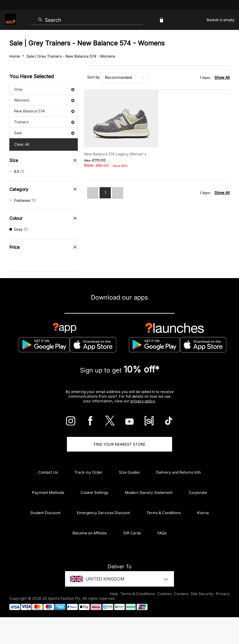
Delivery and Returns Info (178, 472)
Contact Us (48, 472)
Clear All (22, 144)
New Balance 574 (44, 111)
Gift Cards (132, 533)
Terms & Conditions (164, 513)
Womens (44, 100)
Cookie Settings (94, 492)
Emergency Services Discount (103, 513)
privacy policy (143, 401)
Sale (44, 133)
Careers (181, 594)
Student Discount (45, 513)
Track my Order (88, 472)
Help (114, 594)
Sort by (94, 77)
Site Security (202, 594)
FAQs (162, 533)
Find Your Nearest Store (119, 444)
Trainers (44, 122)
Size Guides (129, 472)
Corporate (198, 492)
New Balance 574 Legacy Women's (115, 154)
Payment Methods (48, 492)
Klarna (203, 513)
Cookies (164, 594)
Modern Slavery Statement (149, 492)
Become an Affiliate (90, 533)
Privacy (223, 594)
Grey (44, 89)
